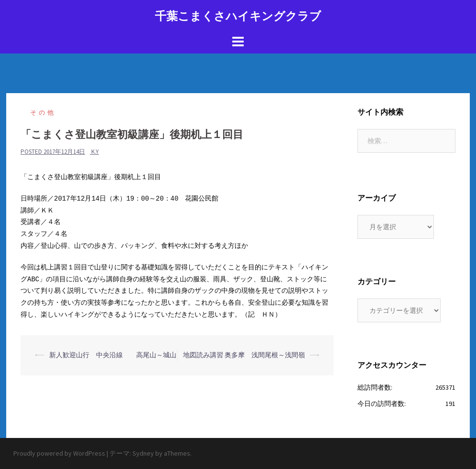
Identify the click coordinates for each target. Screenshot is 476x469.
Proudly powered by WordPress (59, 453)
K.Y (95, 152)
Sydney (143, 453)
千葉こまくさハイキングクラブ (238, 16)
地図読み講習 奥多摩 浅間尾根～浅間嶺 (244, 355)
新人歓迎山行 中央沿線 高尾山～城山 (113, 355)
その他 (43, 112)
